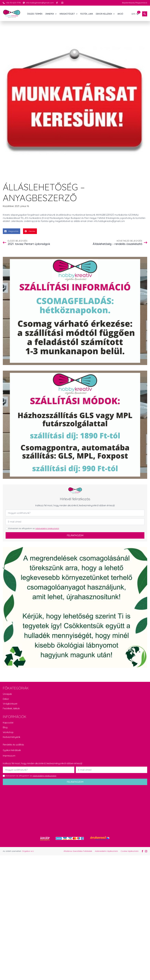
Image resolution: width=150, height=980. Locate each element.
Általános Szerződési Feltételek (78, 851)
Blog (5, 727)
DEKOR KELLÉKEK (104, 14)
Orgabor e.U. (28, 851)
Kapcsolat (8, 723)
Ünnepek (7, 694)
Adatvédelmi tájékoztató (106, 851)
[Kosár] (135, 14)
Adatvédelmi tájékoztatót (47, 528)
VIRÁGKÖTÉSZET (67, 14)
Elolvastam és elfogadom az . (34, 528)
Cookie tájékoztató (130, 851)
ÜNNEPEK (50, 14)
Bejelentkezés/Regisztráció (135, 3)
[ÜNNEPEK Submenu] (56, 14)
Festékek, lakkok (11, 708)
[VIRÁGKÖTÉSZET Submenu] (77, 14)
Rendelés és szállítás (13, 745)
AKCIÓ (120, 14)
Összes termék (35, 14)
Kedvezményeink (12, 737)
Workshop (8, 732)
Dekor (6, 699)
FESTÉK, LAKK (87, 14)
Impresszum (9, 756)
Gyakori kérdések (12, 750)
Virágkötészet (10, 704)
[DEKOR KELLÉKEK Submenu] (114, 14)
